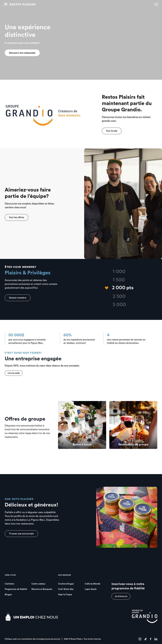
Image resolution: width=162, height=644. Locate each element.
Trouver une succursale (21, 534)
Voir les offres (17, 217)
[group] (82, 425)
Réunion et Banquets (42, 589)
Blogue (8, 595)
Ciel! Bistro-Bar (66, 589)
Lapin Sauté (91, 589)
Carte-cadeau (38, 584)
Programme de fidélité (16, 589)
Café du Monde (93, 584)
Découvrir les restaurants (22, 53)
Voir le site (112, 131)
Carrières (9, 584)
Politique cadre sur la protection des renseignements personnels (32, 639)
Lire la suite (14, 373)
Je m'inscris (121, 596)
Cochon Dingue (66, 584)
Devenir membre (18, 298)
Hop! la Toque (65, 595)
